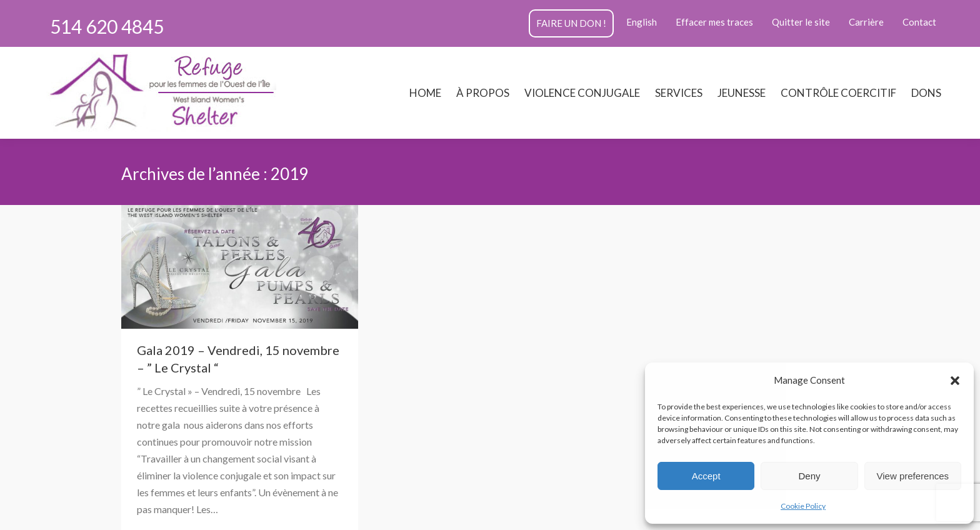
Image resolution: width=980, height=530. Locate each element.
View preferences (913, 476)
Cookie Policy (803, 506)
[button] (955, 381)
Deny (809, 476)
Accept (706, 476)
